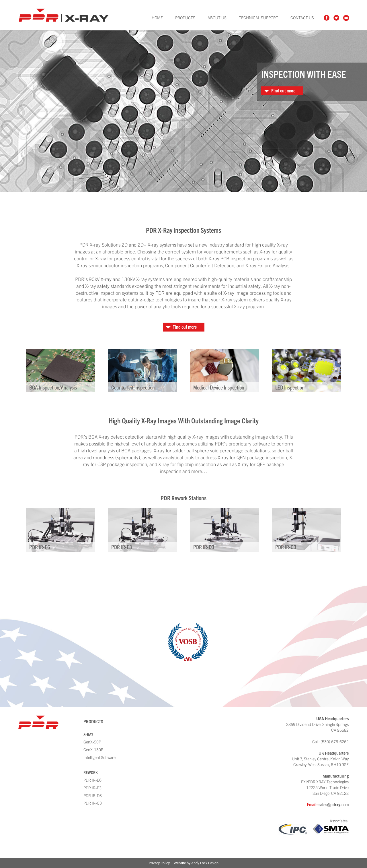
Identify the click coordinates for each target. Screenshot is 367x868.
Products (185, 18)
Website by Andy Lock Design (196, 863)
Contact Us (302, 18)
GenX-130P (93, 749)
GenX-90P (92, 742)
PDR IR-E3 (92, 788)
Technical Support (258, 18)
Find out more (283, 90)
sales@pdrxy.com (334, 804)
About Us (217, 18)
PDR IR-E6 (92, 780)
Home (157, 18)
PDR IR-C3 (93, 803)
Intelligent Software (99, 757)
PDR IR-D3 (93, 795)
